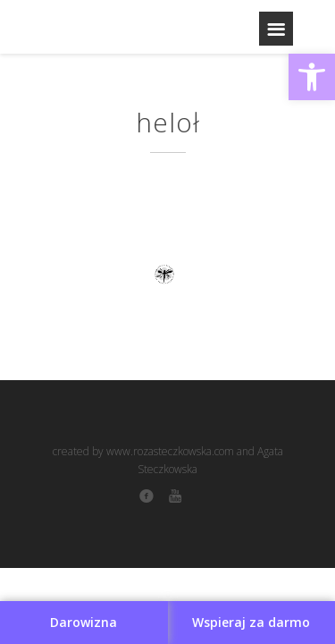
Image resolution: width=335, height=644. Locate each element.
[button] (312, 77)
